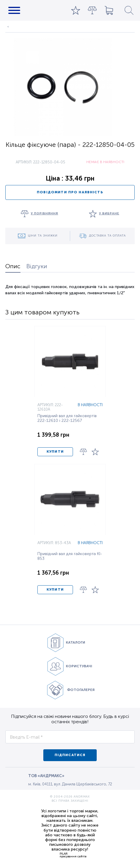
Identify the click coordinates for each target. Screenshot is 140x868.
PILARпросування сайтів (73, 855)
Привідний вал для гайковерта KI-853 (70, 556)
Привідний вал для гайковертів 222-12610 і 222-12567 (67, 418)
